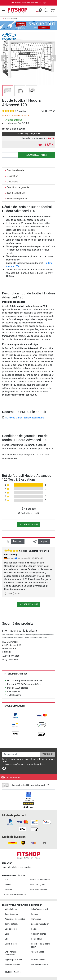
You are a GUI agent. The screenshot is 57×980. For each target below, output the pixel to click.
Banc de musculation (40, 924)
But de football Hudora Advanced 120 (31, 785)
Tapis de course (11, 914)
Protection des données (40, 880)
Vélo (7, 939)
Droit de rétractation (39, 890)
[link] (15, 716)
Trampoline (36, 919)
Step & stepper (11, 944)
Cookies (7, 885)
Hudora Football (11, 19)
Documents (13, 182)
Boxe (7, 934)
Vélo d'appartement (39, 909)
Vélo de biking (11, 929)
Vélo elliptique (11, 909)
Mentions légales (37, 885)
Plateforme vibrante (40, 965)
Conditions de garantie (18, 187)
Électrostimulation (13, 965)
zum (17, 867)
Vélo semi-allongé (39, 934)
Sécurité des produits (17, 199)
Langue (43, 541)
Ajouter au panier (37, 155)
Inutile (16, 594)
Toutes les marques (13, 972)
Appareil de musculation (15, 919)
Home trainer (37, 939)
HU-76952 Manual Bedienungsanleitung (23, 418)
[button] (4, 58)
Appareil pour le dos (13, 960)
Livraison (8, 890)
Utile (7, 594)
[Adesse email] (21, 754)
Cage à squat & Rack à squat (41, 945)
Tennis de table (11, 924)
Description (12, 176)
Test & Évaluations (16, 193)
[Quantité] (10, 155)
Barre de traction (38, 960)
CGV (6, 880)
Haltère (34, 929)
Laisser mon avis (29, 524)
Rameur (35, 914)
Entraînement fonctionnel (11, 953)
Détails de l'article (15, 170)
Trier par (17, 541)
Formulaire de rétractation (15, 895)
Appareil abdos (38, 952)
